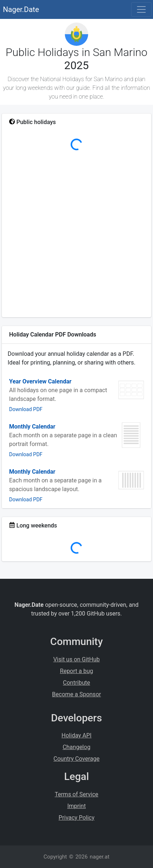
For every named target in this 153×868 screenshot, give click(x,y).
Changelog (76, 747)
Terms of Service (76, 794)
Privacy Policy (77, 818)
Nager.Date (21, 9)
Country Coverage (76, 759)
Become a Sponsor (76, 694)
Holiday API (76, 735)
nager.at (99, 857)
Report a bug (77, 671)
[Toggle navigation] (141, 9)
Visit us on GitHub (76, 659)
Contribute (76, 683)
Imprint (77, 806)
